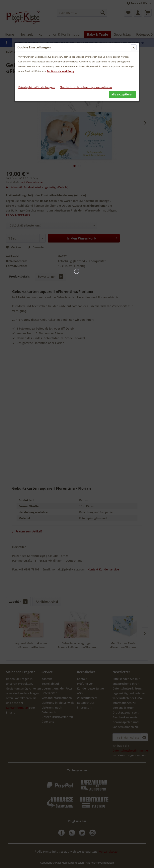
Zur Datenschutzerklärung (61, 71)
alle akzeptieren (122, 94)
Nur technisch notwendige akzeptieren (86, 87)
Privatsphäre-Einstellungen (37, 87)
